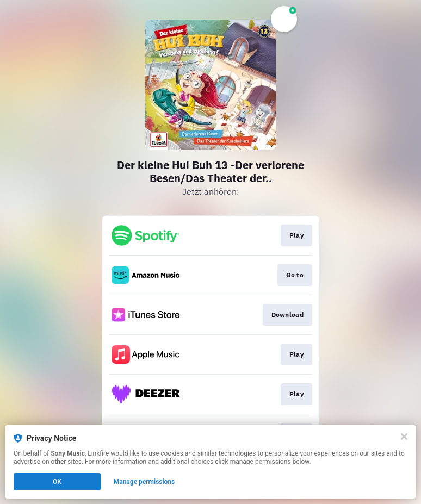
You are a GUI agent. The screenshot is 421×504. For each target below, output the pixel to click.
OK (57, 482)
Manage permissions (144, 482)
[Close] (404, 437)
